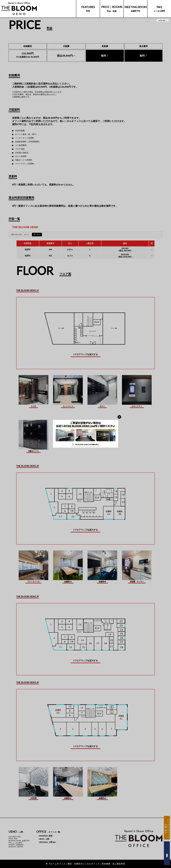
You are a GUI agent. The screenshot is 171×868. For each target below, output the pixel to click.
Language (162, 20)
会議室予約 (136, 9)
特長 (88, 9)
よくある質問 (159, 9)
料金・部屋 (112, 9)
